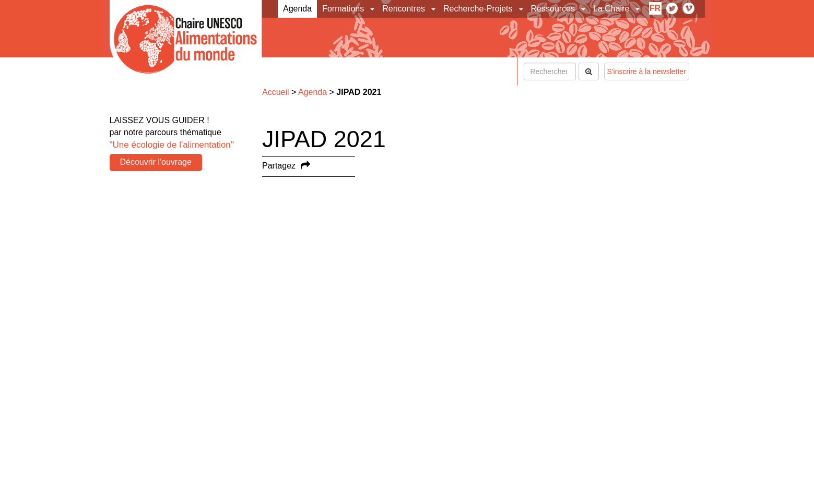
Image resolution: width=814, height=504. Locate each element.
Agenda (297, 9)
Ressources (553, 9)
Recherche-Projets (478, 9)
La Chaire (611, 9)
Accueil (276, 92)
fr (655, 8)
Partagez (279, 166)
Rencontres (404, 9)
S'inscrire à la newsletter (647, 71)
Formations (343, 9)
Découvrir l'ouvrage (156, 162)
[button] (373, 9)
